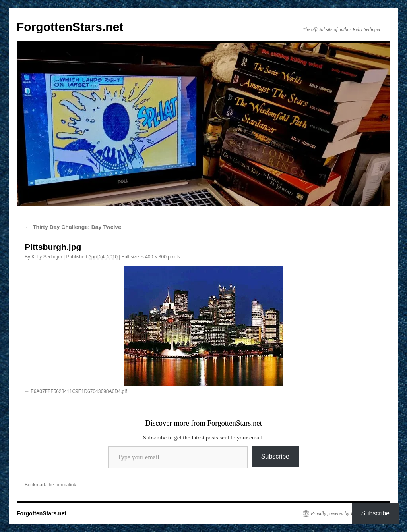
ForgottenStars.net (70, 27)
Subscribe (275, 456)
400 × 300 (156, 257)
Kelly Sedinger (47, 257)
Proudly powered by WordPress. (341, 513)
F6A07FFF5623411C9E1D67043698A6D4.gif (79, 391)
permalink (66, 485)
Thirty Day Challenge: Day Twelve (73, 227)
